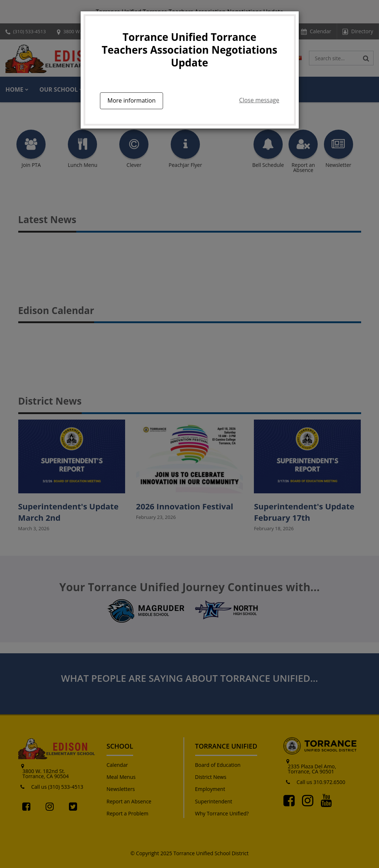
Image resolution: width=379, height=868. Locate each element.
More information (132, 100)
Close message (259, 100)
